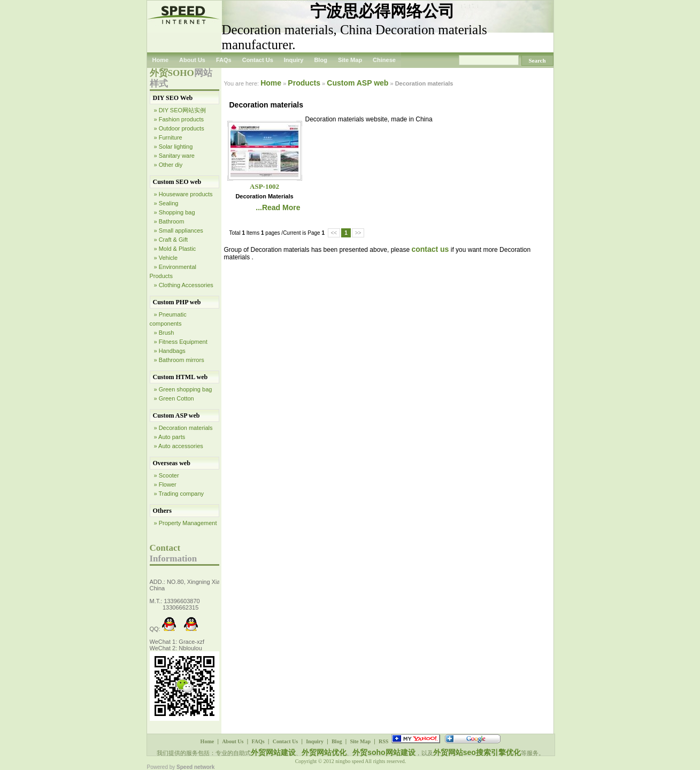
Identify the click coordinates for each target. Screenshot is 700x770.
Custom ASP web (176, 415)
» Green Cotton (174, 398)
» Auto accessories (179, 446)
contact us (430, 249)
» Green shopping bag (183, 389)
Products (304, 83)
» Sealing (166, 203)
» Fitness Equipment (181, 342)
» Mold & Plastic (175, 249)
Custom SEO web (177, 182)
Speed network (195, 767)
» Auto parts (170, 437)
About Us (192, 60)
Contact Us (258, 60)
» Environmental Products (173, 271)
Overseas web (172, 463)
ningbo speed (350, 761)
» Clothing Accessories (184, 285)
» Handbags (170, 351)
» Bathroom (169, 221)
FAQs (224, 60)
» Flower (165, 484)
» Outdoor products (179, 128)
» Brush (164, 333)
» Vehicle (166, 258)
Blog (320, 60)
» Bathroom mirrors (179, 360)
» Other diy (168, 165)
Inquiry (294, 60)
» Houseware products (183, 194)
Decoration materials (264, 196)
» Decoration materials (183, 428)
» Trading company (179, 494)
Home (161, 60)
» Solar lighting (174, 147)
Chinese (384, 60)
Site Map (350, 60)
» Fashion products (179, 119)
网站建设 (401, 752)
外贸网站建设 (273, 752)
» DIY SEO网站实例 (180, 110)
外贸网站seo (455, 752)
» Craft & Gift (171, 240)
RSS (383, 741)
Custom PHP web (177, 302)
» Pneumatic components (168, 319)
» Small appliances (179, 230)
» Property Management (186, 523)
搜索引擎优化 (498, 752)
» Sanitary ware (174, 156)
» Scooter (167, 475)
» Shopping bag (175, 212)
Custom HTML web (180, 377)
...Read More (278, 207)
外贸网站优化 (324, 752)
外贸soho (369, 752)
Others (162, 511)
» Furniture (168, 137)
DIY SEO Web (173, 98)
